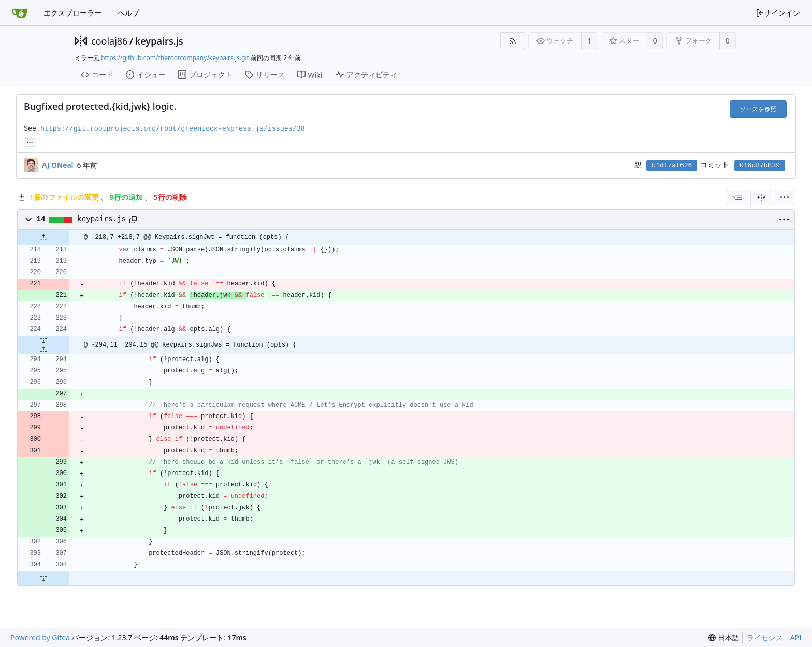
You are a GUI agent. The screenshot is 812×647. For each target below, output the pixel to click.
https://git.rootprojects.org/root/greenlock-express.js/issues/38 (173, 129)
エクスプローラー (72, 13)
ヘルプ (128, 13)
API (796, 637)
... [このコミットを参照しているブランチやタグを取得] (30, 142)
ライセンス (765, 637)
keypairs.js (159, 41)
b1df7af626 (672, 166)
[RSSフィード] (512, 41)
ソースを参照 (758, 109)
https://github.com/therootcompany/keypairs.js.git (175, 58)
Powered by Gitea (40, 637)
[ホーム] (20, 13)
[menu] (785, 197)
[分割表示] (761, 197)
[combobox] (737, 197)
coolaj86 (109, 41)
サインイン (778, 13)
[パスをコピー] (133, 220)
